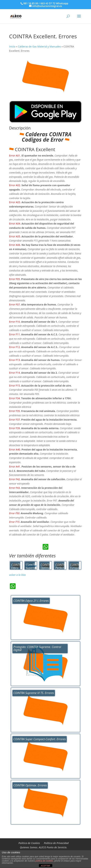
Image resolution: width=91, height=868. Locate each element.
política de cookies (44, 861)
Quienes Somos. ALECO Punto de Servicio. (44, 847)
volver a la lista (17, 575)
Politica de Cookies (29, 843)
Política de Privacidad (56, 843)
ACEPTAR (45, 866)
